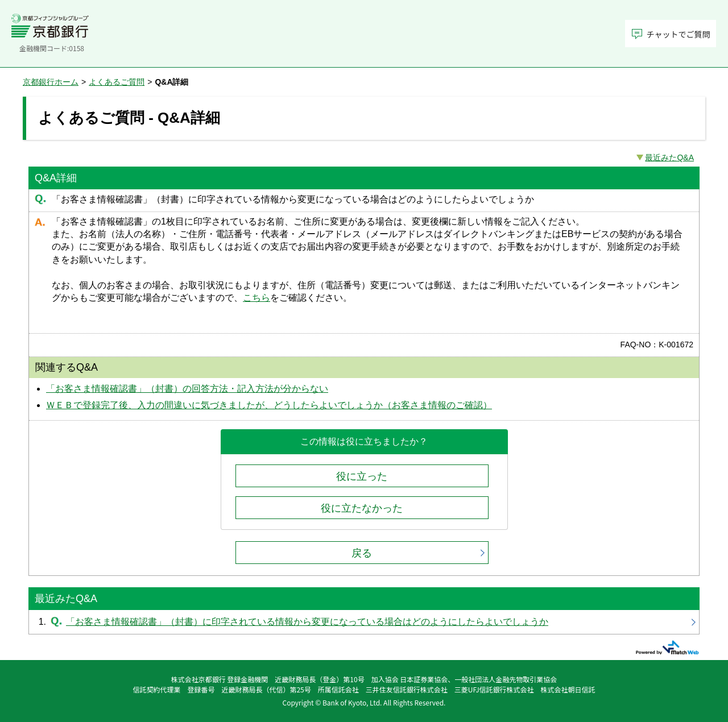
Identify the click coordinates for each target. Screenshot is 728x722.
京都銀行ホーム (51, 82)
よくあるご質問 (117, 82)
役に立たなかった (362, 508)
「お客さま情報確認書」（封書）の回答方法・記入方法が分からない (187, 389)
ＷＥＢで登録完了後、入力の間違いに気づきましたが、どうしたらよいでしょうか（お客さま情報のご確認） (269, 405)
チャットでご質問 (679, 34)
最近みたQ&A (669, 157)
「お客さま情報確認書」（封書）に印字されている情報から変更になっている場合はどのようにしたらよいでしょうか (364, 622)
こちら (257, 298)
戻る (362, 553)
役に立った (362, 476)
